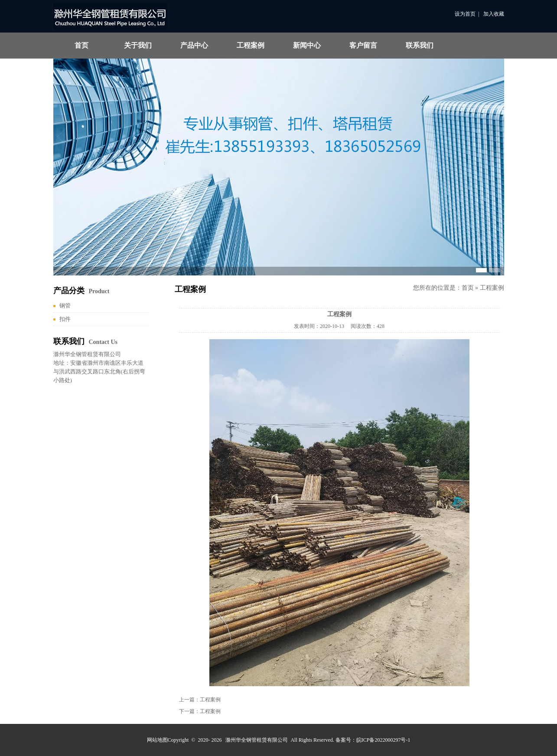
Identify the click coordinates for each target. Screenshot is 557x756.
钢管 (65, 306)
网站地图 (157, 740)
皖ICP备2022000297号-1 (383, 740)
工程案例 (251, 45)
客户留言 (363, 45)
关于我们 (138, 45)
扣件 (65, 319)
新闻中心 (307, 45)
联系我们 (420, 45)
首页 (81, 45)
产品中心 (194, 45)
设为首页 (465, 14)
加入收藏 (494, 14)
